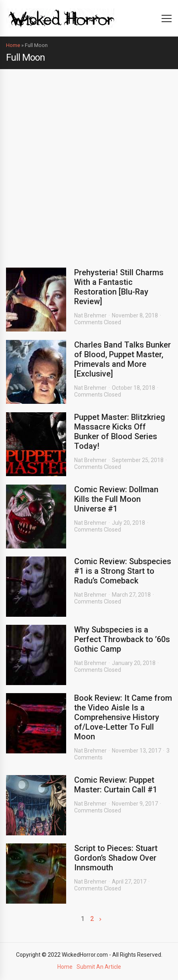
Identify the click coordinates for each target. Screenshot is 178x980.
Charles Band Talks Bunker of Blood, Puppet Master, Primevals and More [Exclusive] (122, 359)
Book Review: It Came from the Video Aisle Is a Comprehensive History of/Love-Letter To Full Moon (123, 717)
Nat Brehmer (90, 315)
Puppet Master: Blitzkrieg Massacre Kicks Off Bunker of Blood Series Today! (120, 432)
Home (13, 45)
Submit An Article (99, 967)
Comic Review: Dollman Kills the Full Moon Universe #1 (116, 499)
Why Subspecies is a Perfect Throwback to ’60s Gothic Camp (122, 639)
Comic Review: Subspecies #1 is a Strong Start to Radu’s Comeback (123, 571)
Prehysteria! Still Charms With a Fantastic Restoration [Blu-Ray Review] (119, 287)
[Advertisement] (89, 162)
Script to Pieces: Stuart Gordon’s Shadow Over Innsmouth (116, 858)
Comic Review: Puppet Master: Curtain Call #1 (116, 785)
